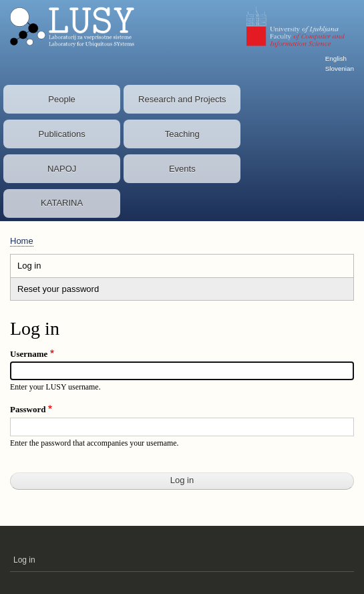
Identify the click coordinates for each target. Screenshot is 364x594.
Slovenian (340, 68)
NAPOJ (62, 169)
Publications (62, 134)
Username (29, 354)
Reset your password (58, 289)
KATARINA (62, 203)
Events (182, 169)
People (61, 99)
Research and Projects (182, 99)
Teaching (182, 134)
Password (28, 409)
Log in (42, 267)
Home (22, 241)
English (336, 58)
